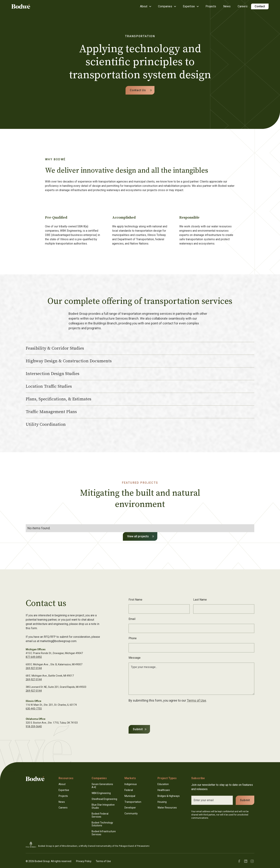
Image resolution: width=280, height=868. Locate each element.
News (227, 6)
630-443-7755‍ (34, 709)
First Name (135, 600)
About (62, 784)
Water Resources (167, 808)
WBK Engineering (101, 793)
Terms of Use (196, 700)
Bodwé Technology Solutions (102, 824)
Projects (211, 6)
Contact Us (138, 90)
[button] (145, 6)
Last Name (200, 600)
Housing (162, 802)
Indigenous (131, 784)
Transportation (133, 802)
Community (131, 813)
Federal (129, 790)
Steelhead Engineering (104, 799)
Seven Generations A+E (102, 786)
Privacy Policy (84, 861)
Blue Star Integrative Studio (103, 806)
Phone (133, 638)
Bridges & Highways (169, 796)
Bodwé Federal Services (100, 815)
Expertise (64, 790)
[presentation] (156, 713)
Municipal (130, 796)
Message (135, 658)
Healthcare (164, 790)
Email (132, 619)
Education (163, 784)
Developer (130, 808)
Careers (243, 6)
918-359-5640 (34, 726)
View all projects (138, 536)
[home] (21, 6)
